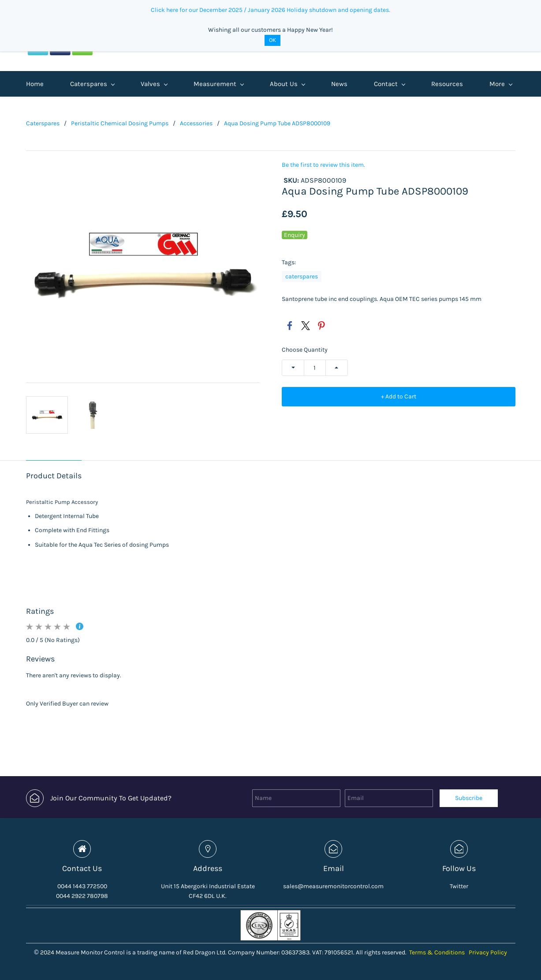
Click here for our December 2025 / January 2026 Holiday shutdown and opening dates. (270, 10)
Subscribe (469, 798)
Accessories (196, 123)
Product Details (54, 476)
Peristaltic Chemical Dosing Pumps (120, 123)
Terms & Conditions (437, 952)
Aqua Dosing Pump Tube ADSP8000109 (277, 123)
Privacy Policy (488, 952)
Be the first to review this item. (323, 165)
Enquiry (295, 235)
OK (272, 40)
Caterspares (43, 123)
